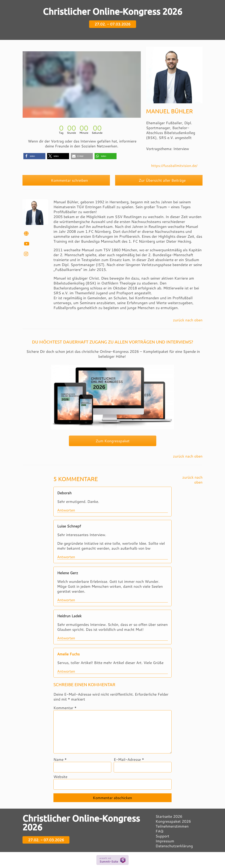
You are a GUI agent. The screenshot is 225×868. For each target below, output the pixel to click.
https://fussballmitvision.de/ (174, 166)
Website (60, 777)
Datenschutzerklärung (174, 846)
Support (162, 836)
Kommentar (65, 708)
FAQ (160, 831)
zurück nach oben (188, 320)
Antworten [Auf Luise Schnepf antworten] (66, 557)
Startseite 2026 (169, 816)
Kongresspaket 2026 (173, 821)
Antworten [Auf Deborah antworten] (66, 510)
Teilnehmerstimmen (172, 826)
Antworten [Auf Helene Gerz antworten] (66, 600)
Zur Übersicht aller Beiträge (159, 180)
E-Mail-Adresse (129, 759)
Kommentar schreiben (66, 180)
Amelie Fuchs (68, 654)
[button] (34, 156)
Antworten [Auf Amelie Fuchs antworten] (66, 671)
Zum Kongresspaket (113, 441)
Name (60, 759)
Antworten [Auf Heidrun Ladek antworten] (66, 638)
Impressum (165, 841)
